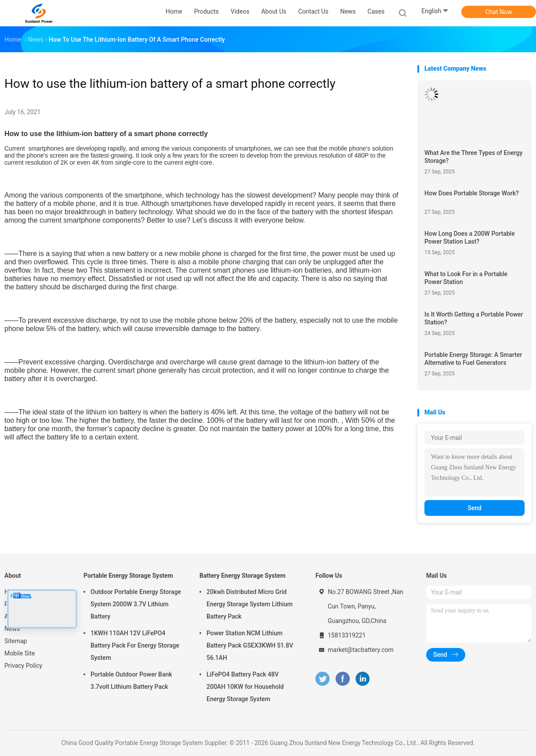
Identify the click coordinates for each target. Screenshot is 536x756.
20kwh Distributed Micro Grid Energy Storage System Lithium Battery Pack (250, 604)
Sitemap (16, 641)
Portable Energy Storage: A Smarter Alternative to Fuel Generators (473, 359)
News (12, 629)
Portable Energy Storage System (128, 576)
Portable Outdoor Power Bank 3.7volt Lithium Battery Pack (131, 680)
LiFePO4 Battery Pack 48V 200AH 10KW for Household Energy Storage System (245, 687)
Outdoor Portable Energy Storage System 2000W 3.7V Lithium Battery (136, 604)
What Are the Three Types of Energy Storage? (473, 157)
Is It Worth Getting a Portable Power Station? (474, 318)
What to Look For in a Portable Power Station (466, 278)
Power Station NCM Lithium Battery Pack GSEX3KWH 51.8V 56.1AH (250, 645)
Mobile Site (20, 653)
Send (474, 508)
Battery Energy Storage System (243, 576)
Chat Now (499, 12)
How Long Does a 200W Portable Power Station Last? (470, 238)
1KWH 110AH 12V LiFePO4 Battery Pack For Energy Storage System (135, 645)
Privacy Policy (23, 666)
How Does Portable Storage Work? (472, 193)
